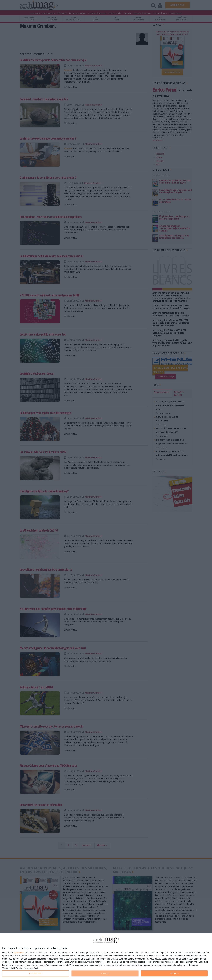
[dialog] (106, 957)
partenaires (19, 953)
